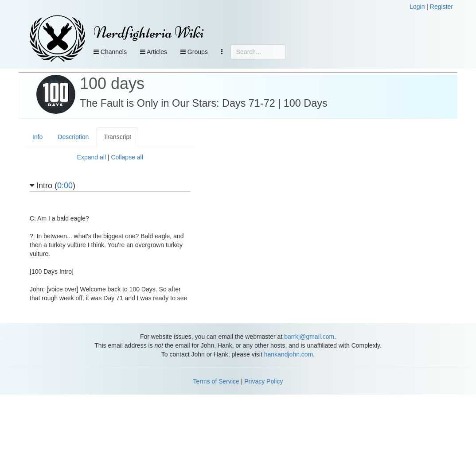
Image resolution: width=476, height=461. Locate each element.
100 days (112, 83)
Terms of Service (216, 381)
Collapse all (127, 157)
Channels (110, 52)
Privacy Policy (263, 381)
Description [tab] (73, 137)
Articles (154, 52)
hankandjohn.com (289, 354)
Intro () (53, 186)
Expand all (92, 157)
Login (417, 7)
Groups (194, 52)
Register (441, 7)
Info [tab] (37, 137)
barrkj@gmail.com (309, 337)
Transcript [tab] (117, 137)
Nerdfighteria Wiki (149, 33)
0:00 (65, 186)
